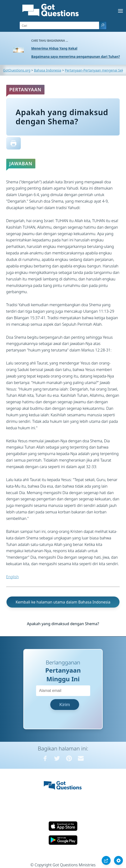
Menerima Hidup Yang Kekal (54, 48)
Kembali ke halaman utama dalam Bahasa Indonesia (63, 602)
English (13, 577)
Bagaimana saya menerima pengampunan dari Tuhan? (76, 56)
